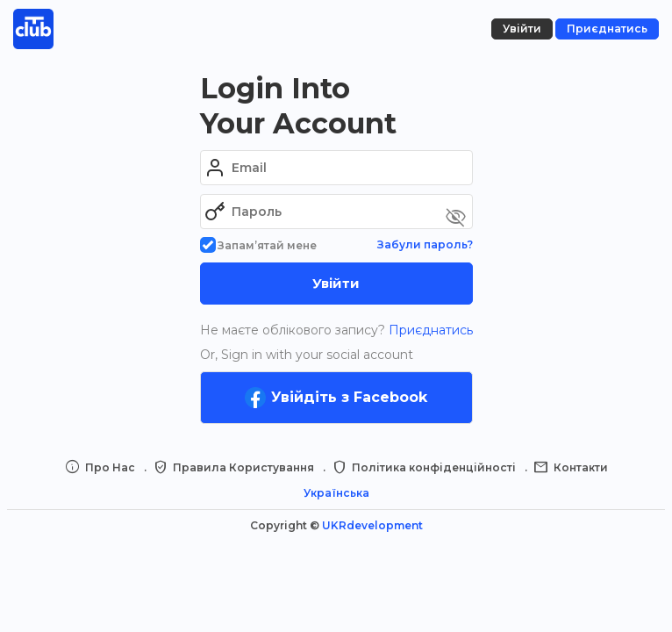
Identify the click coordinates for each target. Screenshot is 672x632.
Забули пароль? (425, 244)
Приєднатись (429, 330)
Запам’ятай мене (258, 245)
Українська (336, 493)
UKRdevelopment (372, 525)
